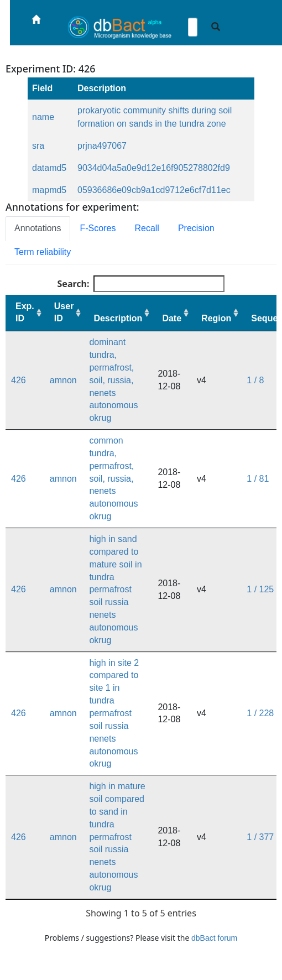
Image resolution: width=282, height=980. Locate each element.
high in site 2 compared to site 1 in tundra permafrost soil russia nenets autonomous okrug (114, 713)
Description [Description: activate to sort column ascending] (118, 318)
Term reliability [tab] (43, 252)
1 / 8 (255, 380)
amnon (63, 380)
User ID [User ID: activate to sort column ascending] (64, 312)
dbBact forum (214, 938)
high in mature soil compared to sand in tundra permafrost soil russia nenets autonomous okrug (117, 837)
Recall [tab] (147, 228)
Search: (141, 284)
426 (19, 380)
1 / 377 (260, 837)
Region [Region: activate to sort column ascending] (216, 318)
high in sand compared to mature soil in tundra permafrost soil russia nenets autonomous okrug (115, 590)
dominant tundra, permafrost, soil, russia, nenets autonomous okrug (113, 380)
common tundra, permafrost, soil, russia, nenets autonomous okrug (113, 478)
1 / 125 (260, 589)
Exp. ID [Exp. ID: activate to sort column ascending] (25, 312)
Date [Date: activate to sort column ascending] (172, 318)
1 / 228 (260, 713)
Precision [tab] (196, 228)
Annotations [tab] (38, 228)
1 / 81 (258, 479)
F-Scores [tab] (98, 228)
